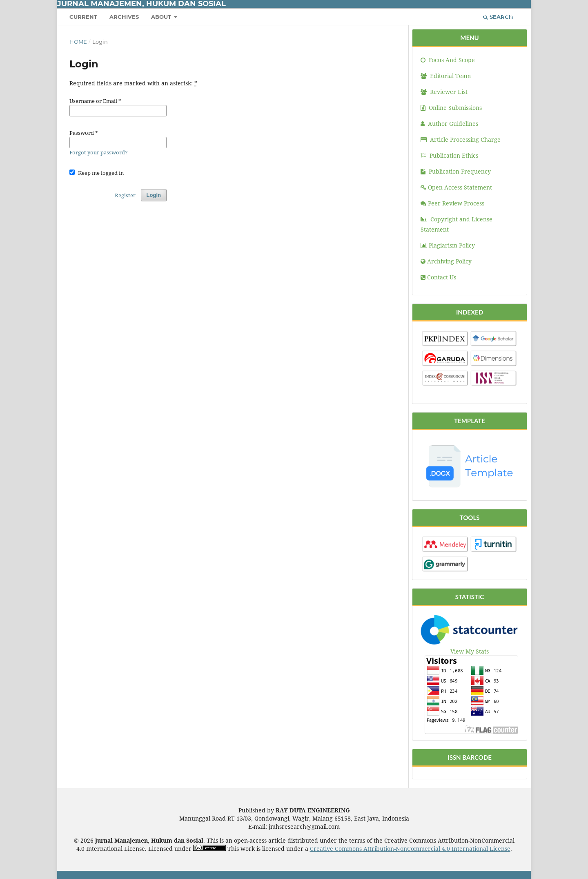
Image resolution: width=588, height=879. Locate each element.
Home (78, 42)
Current (83, 17)
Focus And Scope (448, 60)
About (162, 17)
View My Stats (470, 651)
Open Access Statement (456, 187)
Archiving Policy (446, 261)
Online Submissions (451, 108)
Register (481, 14)
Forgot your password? (99, 152)
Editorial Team (446, 76)
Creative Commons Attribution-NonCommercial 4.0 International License (410, 849)
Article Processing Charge (461, 139)
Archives (124, 17)
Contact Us (438, 277)
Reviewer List (444, 92)
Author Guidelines (449, 124)
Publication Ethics (449, 155)
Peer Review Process (452, 203)
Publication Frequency (456, 171)
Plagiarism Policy (448, 245)
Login (511, 14)
